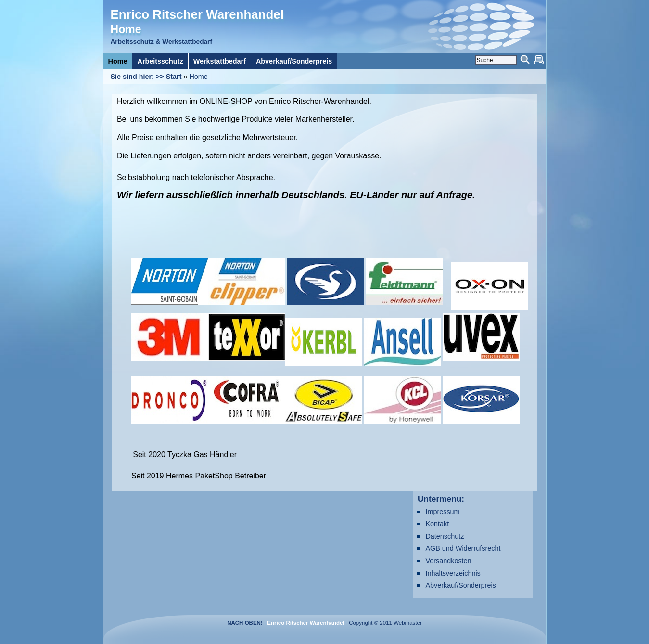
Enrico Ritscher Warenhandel (197, 14)
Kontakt (437, 524)
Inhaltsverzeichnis (453, 573)
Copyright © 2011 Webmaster (384, 623)
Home (198, 77)
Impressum (442, 512)
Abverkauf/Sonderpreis (460, 585)
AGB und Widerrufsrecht (463, 548)
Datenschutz (445, 536)
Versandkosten (448, 561)
